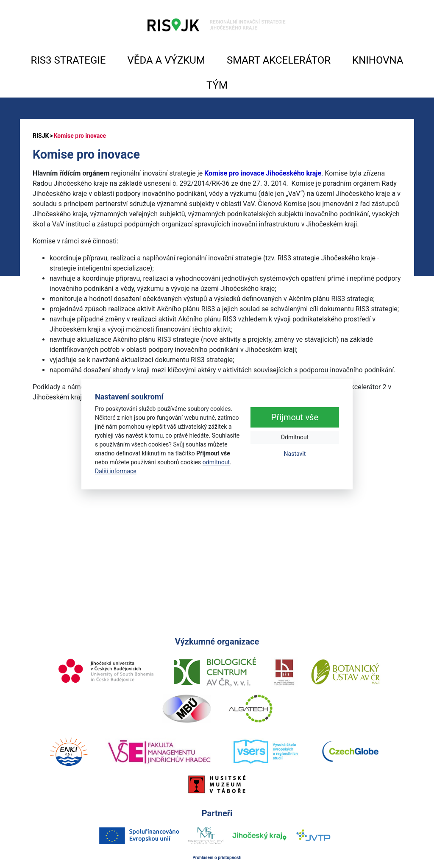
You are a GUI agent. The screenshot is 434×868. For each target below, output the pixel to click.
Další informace (116, 471)
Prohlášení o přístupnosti (217, 858)
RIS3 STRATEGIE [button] (68, 60)
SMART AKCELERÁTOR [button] (279, 60)
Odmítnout (295, 438)
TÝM (217, 85)
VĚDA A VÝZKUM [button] (166, 60)
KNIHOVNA (378, 60)
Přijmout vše (295, 418)
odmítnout (216, 462)
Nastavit (295, 454)
